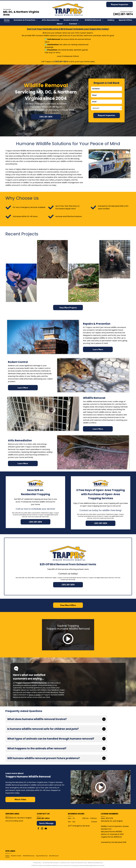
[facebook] (38, 829)
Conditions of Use (65, 863)
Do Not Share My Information (51, 863)
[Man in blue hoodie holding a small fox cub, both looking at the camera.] (21, 252)
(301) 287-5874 (123, 14)
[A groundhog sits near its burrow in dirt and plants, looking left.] (52, 259)
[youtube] (46, 829)
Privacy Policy (37, 863)
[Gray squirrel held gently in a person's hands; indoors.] (52, 290)
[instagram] (42, 829)
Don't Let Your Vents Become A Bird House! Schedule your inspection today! (68, 29)
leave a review (35, 695)
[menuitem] (7, 20)
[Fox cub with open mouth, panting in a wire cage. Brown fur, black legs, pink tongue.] (115, 259)
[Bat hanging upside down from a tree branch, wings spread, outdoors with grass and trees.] (84, 283)
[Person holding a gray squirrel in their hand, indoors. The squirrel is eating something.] (84, 252)
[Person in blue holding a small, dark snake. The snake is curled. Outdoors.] (21, 283)
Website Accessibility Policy (95, 863)
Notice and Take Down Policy (79, 863)
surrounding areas (16, 821)
